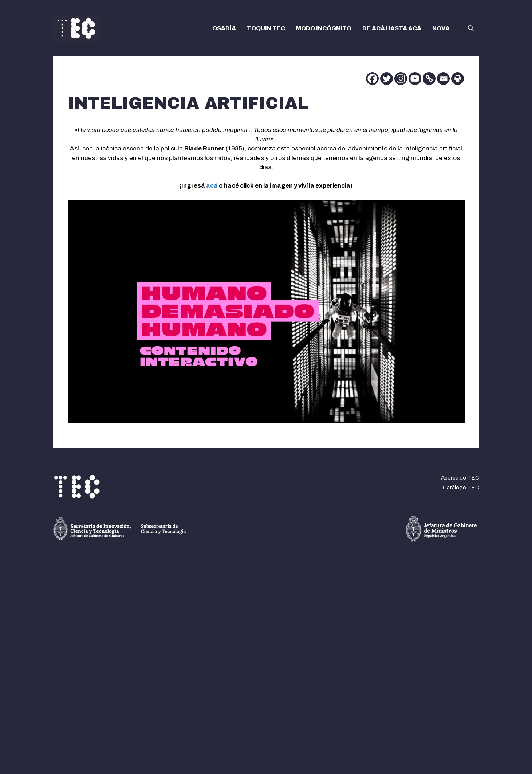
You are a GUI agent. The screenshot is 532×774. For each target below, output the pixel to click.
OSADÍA (224, 28)
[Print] (458, 79)
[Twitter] (387, 79)
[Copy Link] (429, 79)
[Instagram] (401, 79)
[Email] (443, 79)
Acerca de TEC (460, 478)
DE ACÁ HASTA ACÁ (392, 28)
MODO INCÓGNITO (324, 28)
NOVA (441, 28)
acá (212, 186)
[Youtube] (415, 79)
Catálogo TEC (461, 488)
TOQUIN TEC (266, 28)
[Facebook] (372, 79)
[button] (471, 28)
